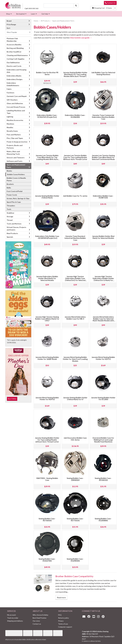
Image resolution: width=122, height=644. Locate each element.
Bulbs (9, 188)
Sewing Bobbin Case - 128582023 (75, 479)
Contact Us (110, 3)
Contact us (37, 624)
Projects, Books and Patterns (15, 147)
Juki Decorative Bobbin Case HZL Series (75, 439)
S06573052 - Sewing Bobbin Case (47, 479)
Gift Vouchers (12, 100)
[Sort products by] (18, 32)
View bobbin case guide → (81, 38)
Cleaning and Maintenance (17, 55)
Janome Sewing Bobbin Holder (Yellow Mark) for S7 (75, 399)
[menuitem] (9, 14)
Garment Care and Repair (17, 96)
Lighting (10, 117)
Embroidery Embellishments (13, 84)
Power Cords (12, 195)
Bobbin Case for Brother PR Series (47, 73)
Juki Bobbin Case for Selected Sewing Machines (103, 73)
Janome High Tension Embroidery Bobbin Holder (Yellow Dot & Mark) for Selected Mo (103, 279)
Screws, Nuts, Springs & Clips (18, 198)
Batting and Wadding (15, 48)
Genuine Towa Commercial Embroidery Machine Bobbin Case (103, 117)
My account (11, 615)
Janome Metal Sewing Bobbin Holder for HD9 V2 (47, 399)
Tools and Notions (14, 224)
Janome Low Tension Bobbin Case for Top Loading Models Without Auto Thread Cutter (75, 157)
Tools (9, 209)
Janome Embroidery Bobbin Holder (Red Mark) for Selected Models (47, 278)
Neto (99, 641)
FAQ (60, 615)
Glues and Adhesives (15, 103)
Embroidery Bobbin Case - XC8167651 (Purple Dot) (47, 116)
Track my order (13, 618)
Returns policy (64, 618)
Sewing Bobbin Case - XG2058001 (103, 520)
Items (102, 8)
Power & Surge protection (17, 142)
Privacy (61, 621)
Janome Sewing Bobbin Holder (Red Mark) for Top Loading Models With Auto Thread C (75, 74)
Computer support (65, 627)
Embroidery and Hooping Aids (17, 71)
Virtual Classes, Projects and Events (16, 228)
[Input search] (59, 6)
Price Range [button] (19, 24)
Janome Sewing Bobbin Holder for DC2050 (103, 399)
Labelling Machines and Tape (16, 112)
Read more (61, 597)
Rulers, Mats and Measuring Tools (13, 153)
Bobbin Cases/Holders (16, 174)
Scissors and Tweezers (16, 158)
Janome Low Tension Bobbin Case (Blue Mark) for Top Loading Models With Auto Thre (47, 158)
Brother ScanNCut (14, 52)
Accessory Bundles (14, 45)
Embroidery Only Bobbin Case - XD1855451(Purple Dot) (47, 237)
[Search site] (76, 6)
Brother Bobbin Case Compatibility (74, 576)
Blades (9, 171)
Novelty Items (12, 131)
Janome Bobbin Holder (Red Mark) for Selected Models (103, 237)
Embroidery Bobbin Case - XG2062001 (75, 116)
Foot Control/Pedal (15, 191)
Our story (36, 621)
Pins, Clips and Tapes (15, 138)
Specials (10, 237)
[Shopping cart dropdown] (115, 8)
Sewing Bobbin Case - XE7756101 (75, 520)
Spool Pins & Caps (14, 202)
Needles (10, 127)
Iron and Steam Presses (16, 107)
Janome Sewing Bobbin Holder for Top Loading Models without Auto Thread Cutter (47, 440)
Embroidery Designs (15, 79)
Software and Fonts (15, 161)
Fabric (9, 89)
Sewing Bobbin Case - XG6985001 (75, 560)
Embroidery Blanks (14, 76)
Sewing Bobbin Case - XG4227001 (47, 560)
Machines (10, 124)
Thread (10, 220)
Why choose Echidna (40, 615)
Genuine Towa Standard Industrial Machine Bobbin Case (75, 238)
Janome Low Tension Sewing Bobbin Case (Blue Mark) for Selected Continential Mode (103, 157)
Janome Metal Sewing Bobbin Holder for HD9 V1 (103, 358)
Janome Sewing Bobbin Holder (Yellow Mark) (47, 197)
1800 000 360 (32, 8)
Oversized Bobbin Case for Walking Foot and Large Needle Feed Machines (103, 440)
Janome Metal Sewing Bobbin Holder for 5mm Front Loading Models (75, 359)
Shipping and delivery (15, 621)
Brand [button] (19, 21)
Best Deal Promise (39, 618)
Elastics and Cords (14, 66)
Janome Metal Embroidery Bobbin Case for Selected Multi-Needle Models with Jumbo (103, 320)
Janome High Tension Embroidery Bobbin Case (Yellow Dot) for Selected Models (75, 279)
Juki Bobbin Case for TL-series (75, 196)
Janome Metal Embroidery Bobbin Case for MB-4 (75, 318)
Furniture (10, 93)
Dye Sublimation (13, 62)
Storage (10, 216)
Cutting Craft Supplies (16, 59)
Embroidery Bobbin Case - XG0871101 (103, 197)
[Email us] (84, 616)
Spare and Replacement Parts (16, 166)
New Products (12, 233)
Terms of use (63, 624)
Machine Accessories (15, 120)
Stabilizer (10, 213)
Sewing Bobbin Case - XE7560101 (47, 520)
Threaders (11, 206)
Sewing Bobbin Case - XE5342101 (103, 479)
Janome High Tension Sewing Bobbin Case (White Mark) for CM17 (47, 319)
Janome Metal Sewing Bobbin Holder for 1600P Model (47, 358)
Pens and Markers (14, 135)
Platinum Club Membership (12, 40)
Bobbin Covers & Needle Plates (16, 179)
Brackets (10, 184)
